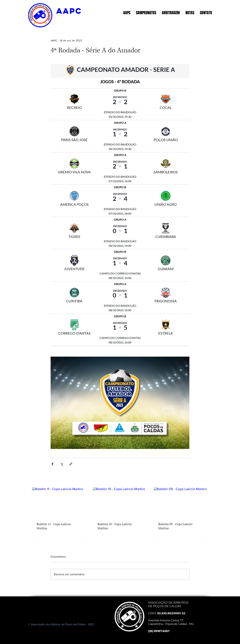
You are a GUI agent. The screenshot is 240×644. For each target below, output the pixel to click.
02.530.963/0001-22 (171, 613)
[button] (127, 13)
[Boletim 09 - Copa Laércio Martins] (181, 502)
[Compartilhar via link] (71, 464)
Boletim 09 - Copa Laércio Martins (175, 526)
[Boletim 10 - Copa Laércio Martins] (120, 502)
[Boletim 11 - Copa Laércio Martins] (59, 502)
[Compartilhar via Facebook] (52, 464)
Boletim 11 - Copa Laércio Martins (54, 526)
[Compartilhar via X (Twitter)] (62, 464)
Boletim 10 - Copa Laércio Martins (115, 526)
